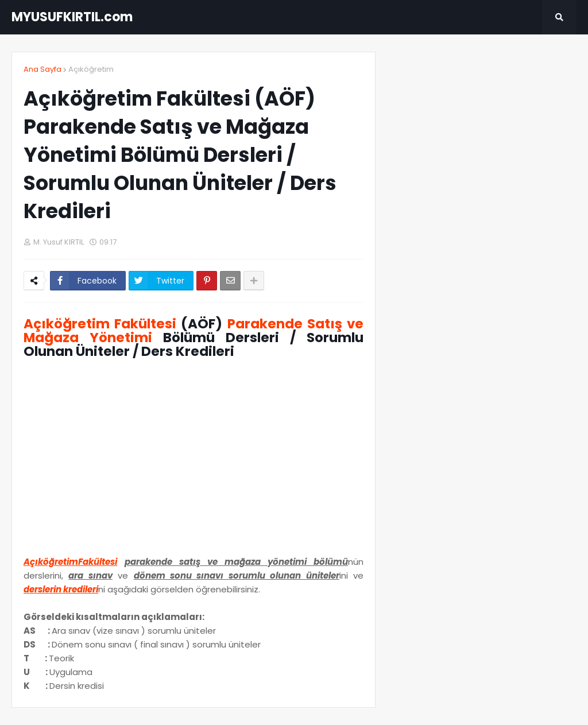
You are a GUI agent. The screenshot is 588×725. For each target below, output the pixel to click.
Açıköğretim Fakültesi (100, 324)
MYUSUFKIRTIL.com (72, 17)
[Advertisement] (194, 461)
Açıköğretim (91, 69)
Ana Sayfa (42, 69)
